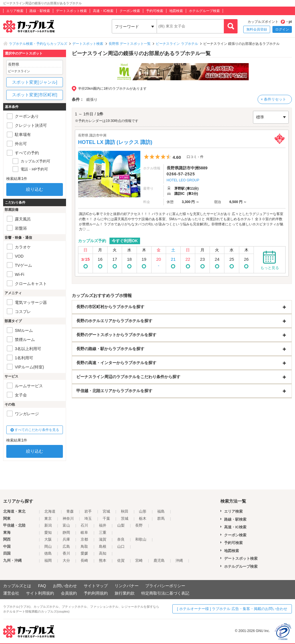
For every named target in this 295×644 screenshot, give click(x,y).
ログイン (282, 29)
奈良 (121, 539)
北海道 (50, 511)
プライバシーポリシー (165, 586)
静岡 (66, 532)
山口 (121, 546)
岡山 (48, 546)
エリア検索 (15, 11)
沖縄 (179, 560)
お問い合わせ (65, 586)
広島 (66, 546)
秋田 (125, 511)
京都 (84, 539)
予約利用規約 (96, 593)
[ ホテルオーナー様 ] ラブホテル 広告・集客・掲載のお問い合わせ (232, 609)
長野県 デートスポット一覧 (130, 44)
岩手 (88, 511)
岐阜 (84, 532)
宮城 (106, 511)
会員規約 (69, 593)
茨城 (125, 518)
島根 (103, 546)
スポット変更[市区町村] (35, 95)
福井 (103, 525)
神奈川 (68, 518)
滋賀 (103, 539)
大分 (66, 560)
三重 (103, 532)
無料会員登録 (257, 29)
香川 (66, 553)
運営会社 (11, 593)
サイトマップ (96, 586)
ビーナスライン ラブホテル (177, 44)
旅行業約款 (125, 593)
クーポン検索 (130, 11)
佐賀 (121, 560)
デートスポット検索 (71, 11)
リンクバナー (127, 586)
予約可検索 (155, 11)
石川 (84, 525)
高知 (103, 553)
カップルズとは (17, 586)
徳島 (48, 553)
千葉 (106, 518)
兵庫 (66, 539)
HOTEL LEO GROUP (183, 180)
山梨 (121, 525)
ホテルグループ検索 (204, 11)
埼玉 (88, 518)
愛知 (48, 532)
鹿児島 (159, 560)
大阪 (48, 539)
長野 (139, 525)
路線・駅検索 (40, 11)
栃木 (143, 518)
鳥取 (84, 546)
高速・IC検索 (103, 11)
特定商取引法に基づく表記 (165, 593)
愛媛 (84, 553)
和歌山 (141, 539)
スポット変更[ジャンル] (35, 82)
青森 (70, 511)
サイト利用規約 (40, 593)
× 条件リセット (273, 99)
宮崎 (139, 560)
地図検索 (176, 11)
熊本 (103, 560)
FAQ (42, 586)
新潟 (48, 525)
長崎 (84, 560)
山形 (143, 511)
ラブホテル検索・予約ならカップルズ (38, 44)
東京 (48, 518)
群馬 (161, 518)
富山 (66, 525)
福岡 (48, 560)
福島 (161, 511)
